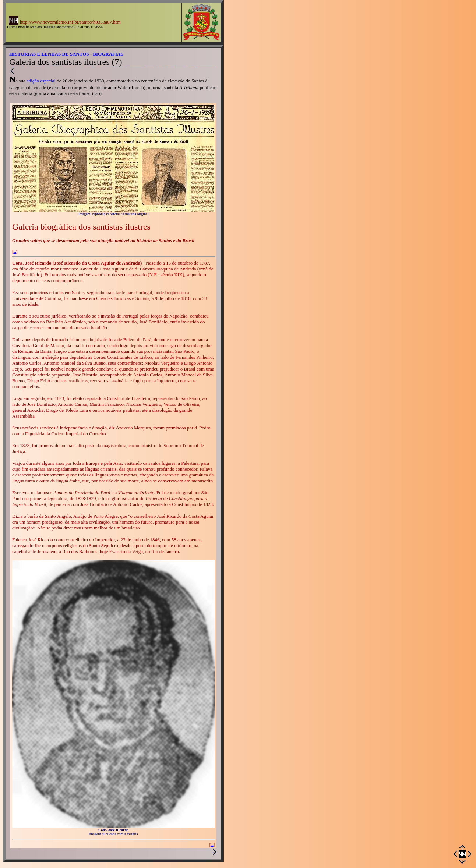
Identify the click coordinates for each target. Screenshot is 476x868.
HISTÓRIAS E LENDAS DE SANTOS (49, 54)
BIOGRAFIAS (108, 54)
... (15, 251)
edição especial (41, 81)
